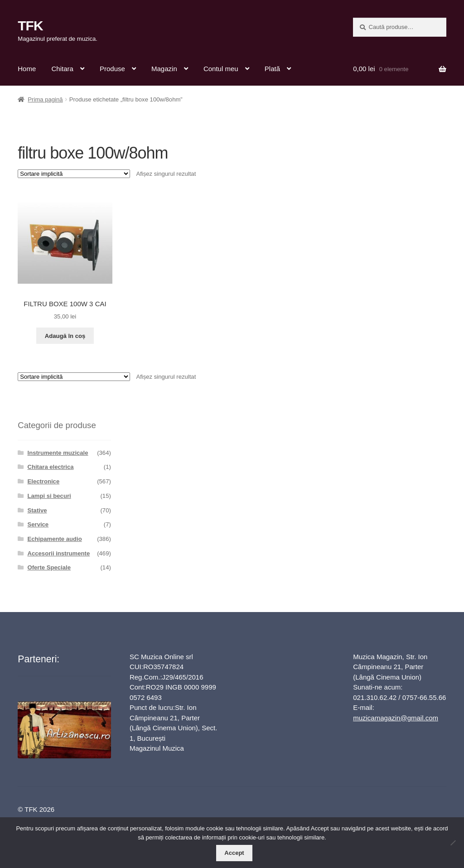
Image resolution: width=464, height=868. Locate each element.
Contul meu (221, 69)
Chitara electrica (51, 467)
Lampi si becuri (49, 496)
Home (27, 69)
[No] (453, 843)
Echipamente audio (55, 539)
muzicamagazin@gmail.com (396, 718)
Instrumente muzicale (58, 453)
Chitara (62, 69)
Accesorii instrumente (59, 553)
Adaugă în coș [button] (65, 336)
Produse (112, 69)
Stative (37, 510)
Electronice (44, 481)
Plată (272, 69)
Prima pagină (45, 99)
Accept (234, 853)
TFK (30, 26)
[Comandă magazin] (74, 174)
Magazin (164, 69)
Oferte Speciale (49, 567)
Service (38, 524)
